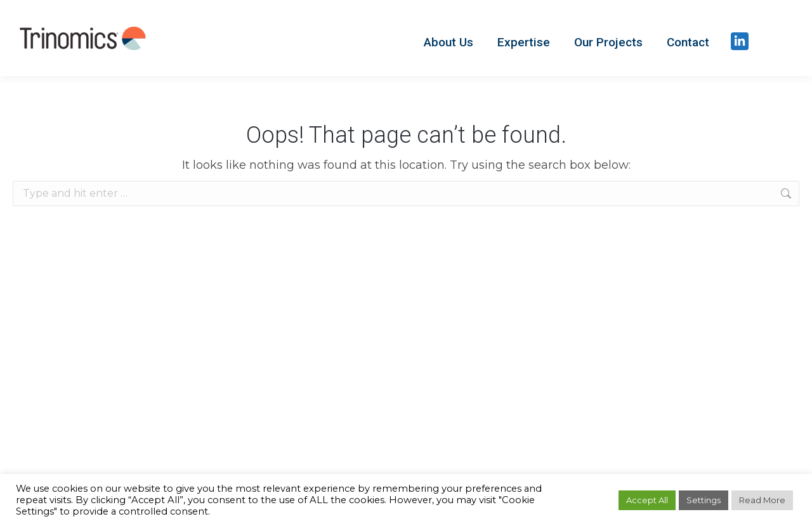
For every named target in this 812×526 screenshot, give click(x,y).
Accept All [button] (647, 500)
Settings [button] (704, 500)
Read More (762, 500)
